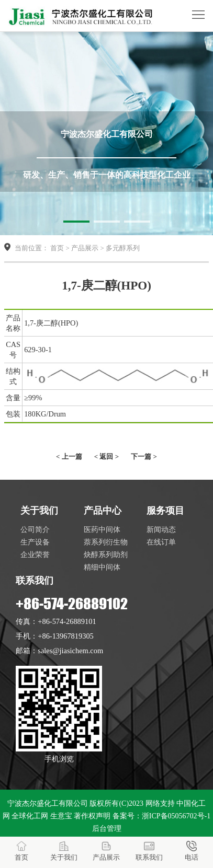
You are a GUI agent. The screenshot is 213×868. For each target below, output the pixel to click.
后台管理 (107, 829)
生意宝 (61, 816)
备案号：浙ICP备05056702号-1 (161, 816)
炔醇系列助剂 (106, 554)
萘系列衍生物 (106, 542)
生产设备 (35, 542)
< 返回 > (107, 456)
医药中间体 (102, 529)
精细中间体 (102, 567)
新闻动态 (161, 529)
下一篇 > (144, 456)
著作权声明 (92, 816)
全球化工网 (30, 816)
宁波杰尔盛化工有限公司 (48, 803)
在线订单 (161, 542)
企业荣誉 (35, 554)
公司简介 (35, 529)
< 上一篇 (69, 456)
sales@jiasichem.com (70, 651)
